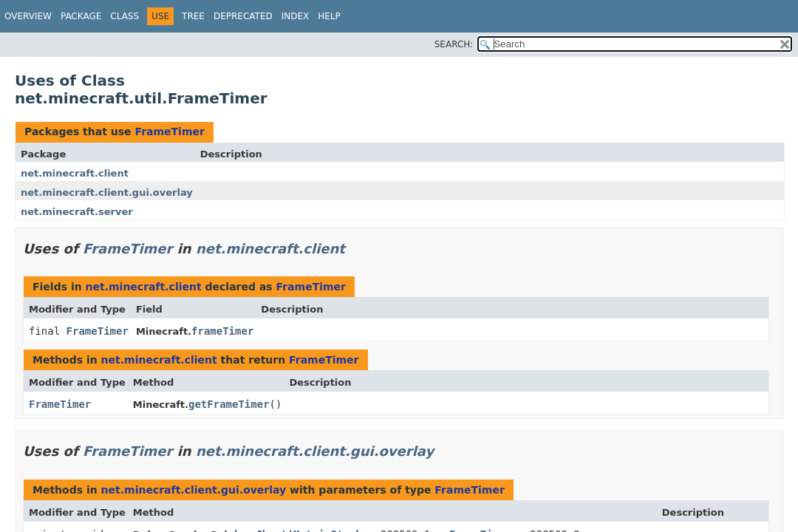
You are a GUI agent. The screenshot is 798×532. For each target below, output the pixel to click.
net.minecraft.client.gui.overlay (107, 192)
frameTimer (222, 331)
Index (296, 16)
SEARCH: (454, 44)
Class (125, 16)
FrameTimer (169, 132)
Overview (28, 16)
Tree (193, 16)
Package (81, 16)
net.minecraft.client (75, 173)
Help (329, 16)
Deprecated (243, 16)
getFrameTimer (229, 404)
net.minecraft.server (77, 212)
